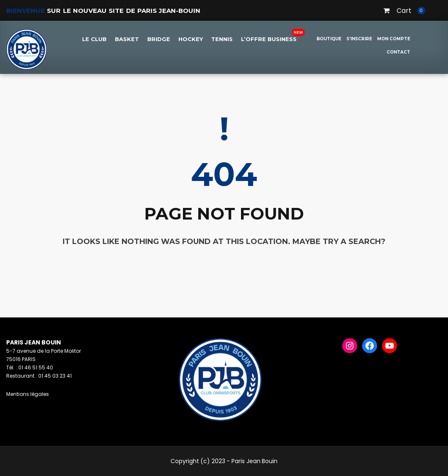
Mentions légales (28, 394)
